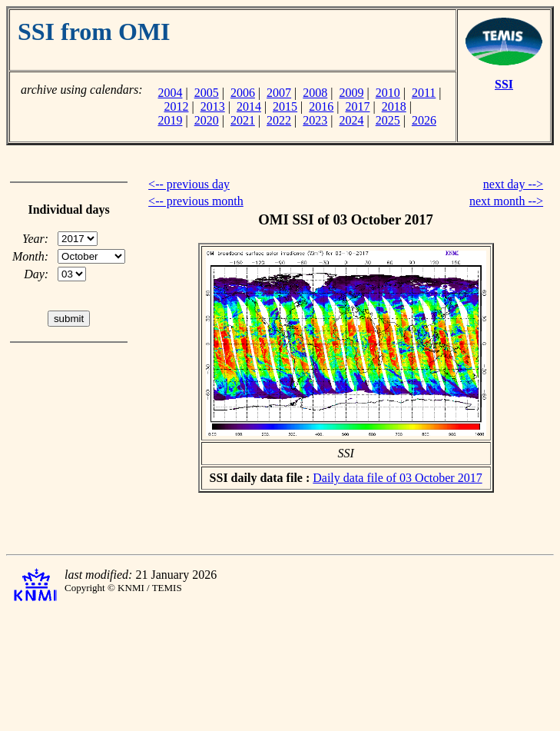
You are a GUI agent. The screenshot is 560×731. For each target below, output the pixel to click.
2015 (285, 106)
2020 (207, 120)
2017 (358, 106)
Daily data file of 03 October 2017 (397, 478)
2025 (388, 120)
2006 (243, 93)
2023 (315, 120)
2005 (207, 93)
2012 (176, 106)
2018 (394, 106)
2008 (315, 93)
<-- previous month (196, 201)
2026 (424, 120)
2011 (424, 93)
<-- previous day (189, 184)
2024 (352, 120)
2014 (249, 106)
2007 (279, 93)
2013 (213, 106)
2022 (279, 120)
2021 (243, 120)
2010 (388, 93)
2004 (170, 93)
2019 (170, 120)
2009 (352, 93)
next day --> (513, 184)
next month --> (506, 201)
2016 (321, 106)
